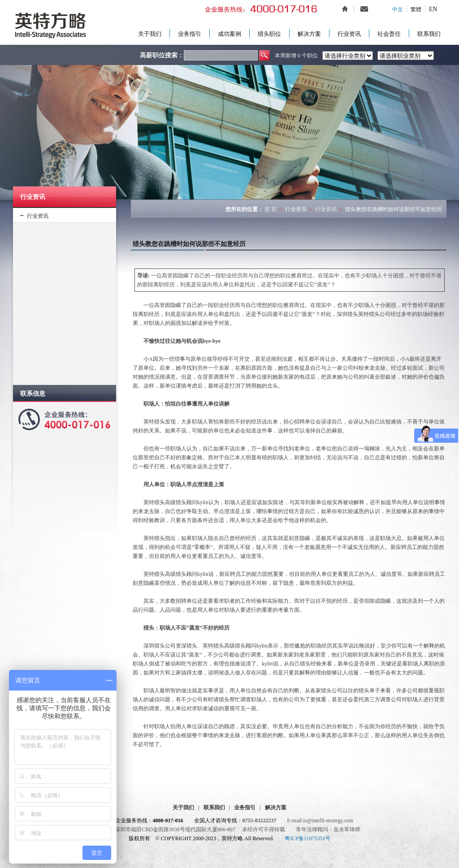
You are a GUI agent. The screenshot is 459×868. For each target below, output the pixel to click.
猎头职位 (269, 34)
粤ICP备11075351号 (307, 838)
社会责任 (389, 34)
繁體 (416, 9)
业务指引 (190, 34)
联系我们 (429, 34)
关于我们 (150, 34)
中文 (398, 9)
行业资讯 (349, 34)
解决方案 (309, 34)
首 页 (271, 209)
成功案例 (229, 34)
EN (433, 9)
